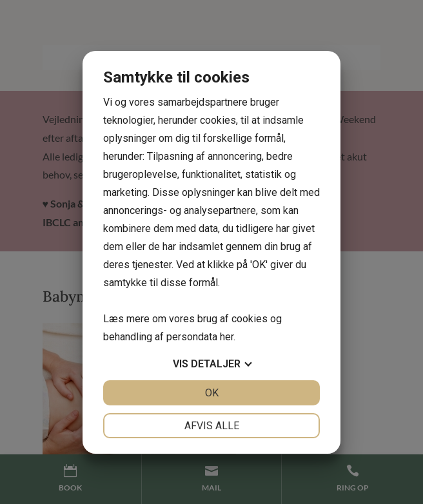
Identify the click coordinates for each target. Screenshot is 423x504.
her (227, 337)
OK (212, 393)
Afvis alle (212, 426)
